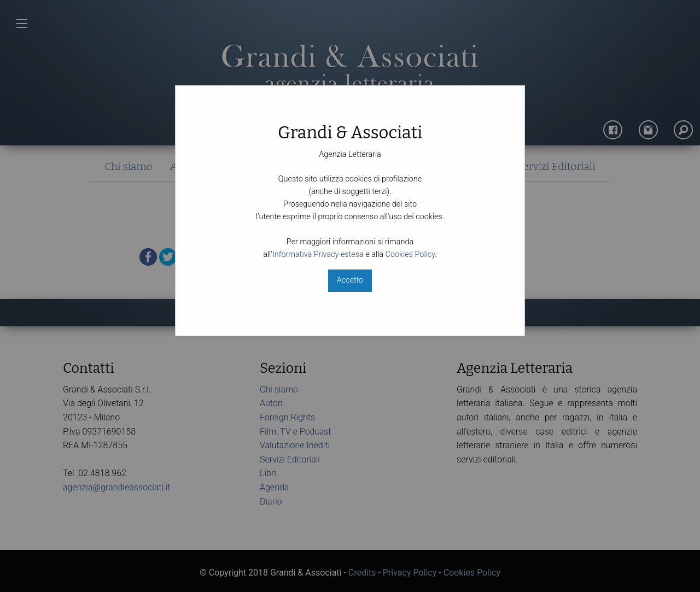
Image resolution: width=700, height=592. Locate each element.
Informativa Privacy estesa (318, 254)
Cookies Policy (410, 254)
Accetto (350, 280)
